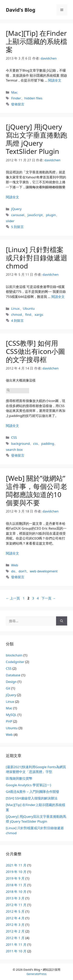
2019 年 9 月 (15, 878)
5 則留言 (17, 227)
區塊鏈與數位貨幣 (19, 778)
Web (15, 565)
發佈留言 (18, 104)
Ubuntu (29, 308)
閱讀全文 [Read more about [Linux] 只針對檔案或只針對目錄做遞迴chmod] (58, 297)
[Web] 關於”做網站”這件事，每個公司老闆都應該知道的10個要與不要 (36, 490)
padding (48, 444)
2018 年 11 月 (16, 885)
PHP (9, 721)
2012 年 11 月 (16, 905)
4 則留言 (17, 321)
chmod (16, 315)
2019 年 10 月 (16, 872)
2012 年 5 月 (15, 911)
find (28, 315)
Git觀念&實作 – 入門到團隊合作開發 (33, 792)
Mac (14, 92)
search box (14, 450)
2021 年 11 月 (16, 865)
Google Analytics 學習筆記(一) (28, 785)
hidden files (33, 98)
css (35, 444)
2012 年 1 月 (15, 938)
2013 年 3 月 (15, 898)
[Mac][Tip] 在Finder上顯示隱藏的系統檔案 (36, 41)
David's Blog (21, 10)
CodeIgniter (15, 662)
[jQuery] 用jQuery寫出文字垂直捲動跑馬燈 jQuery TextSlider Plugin (36, 139)
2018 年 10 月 (16, 892)
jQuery (16, 209)
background (20, 444)
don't (22, 571)
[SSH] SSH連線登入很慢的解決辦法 (32, 798)
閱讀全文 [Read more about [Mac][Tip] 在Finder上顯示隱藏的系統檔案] (55, 80)
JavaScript (35, 215)
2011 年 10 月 (16, 951)
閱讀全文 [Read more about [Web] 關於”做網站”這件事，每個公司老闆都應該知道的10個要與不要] (12, 553)
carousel (18, 215)
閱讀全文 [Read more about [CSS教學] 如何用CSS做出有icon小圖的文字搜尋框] (12, 426)
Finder (16, 98)
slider (10, 221)
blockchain (14, 655)
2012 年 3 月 (15, 925)
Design (11, 682)
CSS (14, 437)
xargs (39, 315)
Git (8, 688)
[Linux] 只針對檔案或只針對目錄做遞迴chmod (36, 258)
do (13, 571)
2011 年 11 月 (16, 944)
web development (44, 571)
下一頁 (48, 598)
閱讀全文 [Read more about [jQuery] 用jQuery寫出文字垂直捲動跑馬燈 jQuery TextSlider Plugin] (12, 197)
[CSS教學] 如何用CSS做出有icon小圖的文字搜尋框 (35, 351)
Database (13, 675)
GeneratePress (36, 974)
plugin (51, 215)
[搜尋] (62, 621)
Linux (15, 308)
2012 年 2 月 (15, 931)
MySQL (11, 715)
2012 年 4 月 (15, 918)
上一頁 (13, 598)
